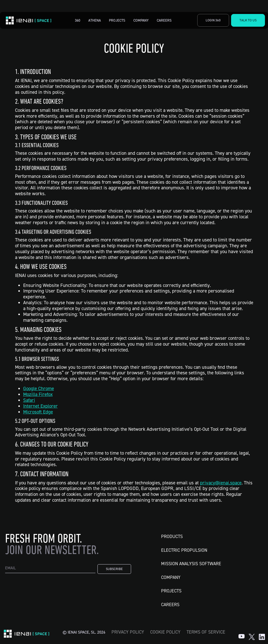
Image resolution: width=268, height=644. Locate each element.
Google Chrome (39, 388)
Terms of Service (206, 632)
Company (141, 20)
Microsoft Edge (38, 412)
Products (172, 536)
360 (77, 20)
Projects (117, 20)
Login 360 (213, 20)
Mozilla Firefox (38, 394)
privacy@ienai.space (221, 483)
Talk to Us (248, 20)
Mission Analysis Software (191, 564)
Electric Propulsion (184, 550)
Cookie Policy (165, 632)
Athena (95, 20)
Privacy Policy (128, 632)
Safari (29, 400)
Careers (164, 20)
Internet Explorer (40, 406)
